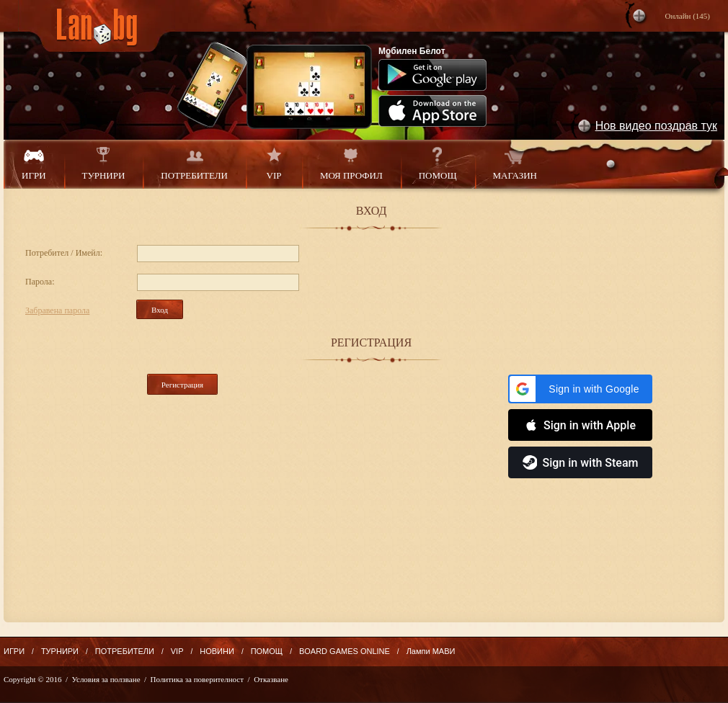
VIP (274, 164)
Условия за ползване (106, 679)
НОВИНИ (217, 651)
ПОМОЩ (438, 164)
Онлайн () (687, 16)
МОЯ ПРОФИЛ (351, 164)
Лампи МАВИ (431, 651)
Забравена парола (57, 310)
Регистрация (182, 385)
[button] (580, 389)
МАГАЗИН (515, 164)
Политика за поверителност (197, 679)
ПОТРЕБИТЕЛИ (194, 164)
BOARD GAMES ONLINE (345, 651)
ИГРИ (34, 164)
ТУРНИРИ (104, 164)
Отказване (271, 679)
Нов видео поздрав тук (656, 126)
